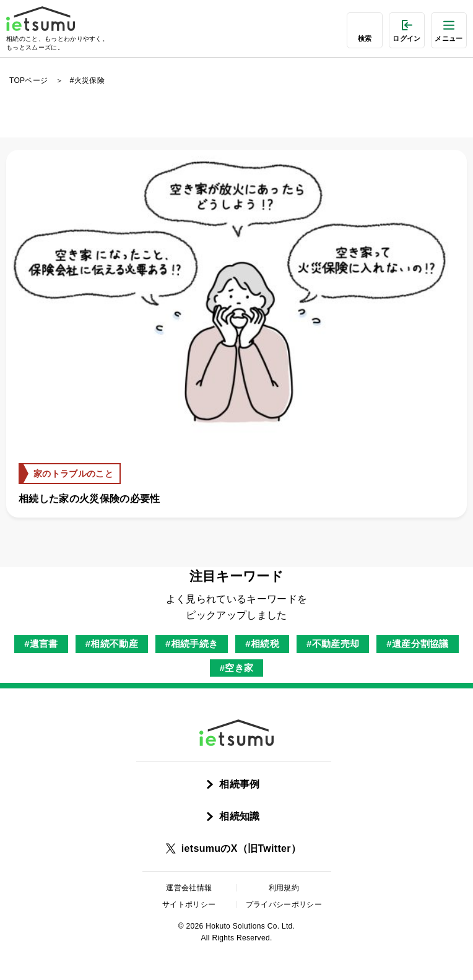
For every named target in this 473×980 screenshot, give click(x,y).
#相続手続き (192, 644)
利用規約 (284, 888)
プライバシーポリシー (284, 904)
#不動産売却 (333, 644)
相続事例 (239, 784)
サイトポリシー (189, 904)
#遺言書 (41, 644)
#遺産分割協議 (418, 644)
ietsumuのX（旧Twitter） (241, 848)
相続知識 (239, 816)
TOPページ (28, 80)
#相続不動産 (112, 644)
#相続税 (262, 644)
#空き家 (237, 668)
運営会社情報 (189, 888)
